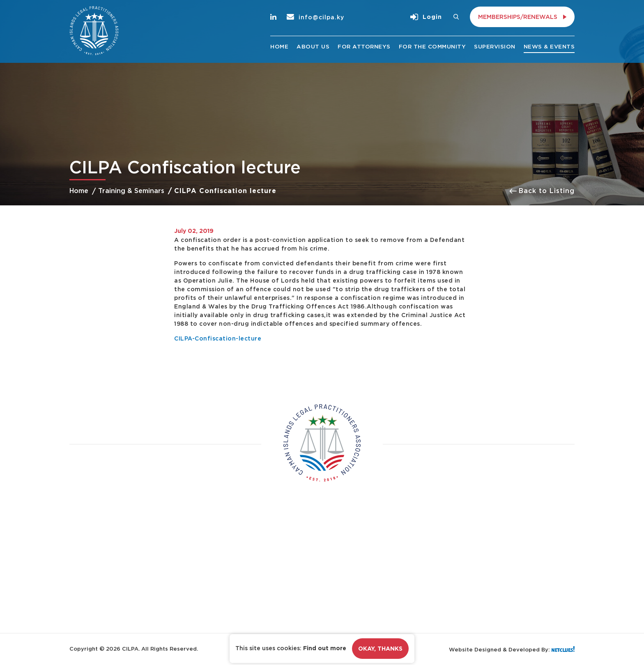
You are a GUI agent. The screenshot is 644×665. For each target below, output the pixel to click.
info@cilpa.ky (315, 17)
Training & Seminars (131, 191)
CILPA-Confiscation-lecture (218, 338)
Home (279, 46)
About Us (313, 46)
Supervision (495, 46)
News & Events (549, 46)
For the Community (432, 46)
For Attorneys (364, 46)
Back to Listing (542, 191)
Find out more (325, 648)
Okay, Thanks (380, 649)
